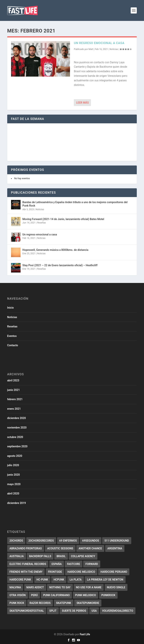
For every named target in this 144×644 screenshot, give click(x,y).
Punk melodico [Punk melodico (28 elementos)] (86, 595)
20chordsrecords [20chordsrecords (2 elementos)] (41, 541)
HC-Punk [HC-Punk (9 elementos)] (42, 580)
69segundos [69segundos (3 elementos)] (91, 541)
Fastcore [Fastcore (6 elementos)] (73, 564)
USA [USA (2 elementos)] (94, 611)
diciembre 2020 (17, 418)
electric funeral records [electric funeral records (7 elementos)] (28, 564)
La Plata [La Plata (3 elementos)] (76, 580)
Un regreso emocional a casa (99, 43)
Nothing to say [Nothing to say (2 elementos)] (60, 587)
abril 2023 (13, 380)
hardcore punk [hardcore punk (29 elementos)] (20, 580)
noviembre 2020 (17, 428)
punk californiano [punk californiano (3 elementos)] (56, 595)
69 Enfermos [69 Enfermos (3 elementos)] (68, 541)
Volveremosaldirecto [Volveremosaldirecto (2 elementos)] (118, 611)
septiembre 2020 (17, 446)
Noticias (114, 49)
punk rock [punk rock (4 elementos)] (17, 603)
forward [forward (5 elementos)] (92, 564)
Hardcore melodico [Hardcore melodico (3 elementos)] (81, 572)
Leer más (82, 103)
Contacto (13, 345)
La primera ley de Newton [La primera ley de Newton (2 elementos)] (105, 580)
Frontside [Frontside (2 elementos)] (55, 572)
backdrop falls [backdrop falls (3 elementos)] (40, 556)
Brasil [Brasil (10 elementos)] (61, 556)
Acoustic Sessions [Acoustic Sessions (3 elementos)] (60, 548)
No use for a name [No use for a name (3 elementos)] (89, 587)
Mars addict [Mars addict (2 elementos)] (35, 587)
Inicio (10, 308)
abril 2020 (13, 493)
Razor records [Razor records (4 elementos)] (40, 603)
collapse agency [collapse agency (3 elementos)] (83, 556)
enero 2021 (14, 409)
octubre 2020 (15, 437)
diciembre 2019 (17, 503)
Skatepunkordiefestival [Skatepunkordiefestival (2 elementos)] (27, 611)
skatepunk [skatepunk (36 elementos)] (64, 603)
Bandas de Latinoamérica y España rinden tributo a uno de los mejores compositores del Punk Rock (75, 204)
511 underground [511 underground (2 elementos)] (117, 541)
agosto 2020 (15, 456)
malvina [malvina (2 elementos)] (15, 587)
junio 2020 (14, 475)
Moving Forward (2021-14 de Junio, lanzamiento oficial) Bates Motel (63, 219)
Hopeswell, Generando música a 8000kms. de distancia (55, 250)
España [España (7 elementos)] (57, 564)
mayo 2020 (14, 484)
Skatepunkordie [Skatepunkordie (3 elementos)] (88, 603)
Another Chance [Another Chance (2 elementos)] (90, 548)
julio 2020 (13, 465)
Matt (91, 49)
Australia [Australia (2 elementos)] (17, 556)
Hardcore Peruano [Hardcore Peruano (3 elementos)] (114, 572)
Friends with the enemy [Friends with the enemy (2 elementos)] (26, 572)
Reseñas (41, 223)
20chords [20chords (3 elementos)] (16, 541)
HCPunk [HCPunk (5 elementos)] (59, 580)
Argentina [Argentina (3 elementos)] (115, 548)
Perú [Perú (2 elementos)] (34, 595)
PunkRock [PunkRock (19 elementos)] (108, 595)
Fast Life (85, 634)
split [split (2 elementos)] (53, 611)
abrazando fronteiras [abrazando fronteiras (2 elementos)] (26, 548)
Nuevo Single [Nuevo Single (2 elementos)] (116, 587)
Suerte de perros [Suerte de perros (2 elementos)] (74, 611)
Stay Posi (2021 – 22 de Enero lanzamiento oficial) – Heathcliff (60, 265)
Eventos (12, 336)
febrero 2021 (15, 399)
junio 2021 (14, 390)
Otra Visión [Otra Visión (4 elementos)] (18, 595)
